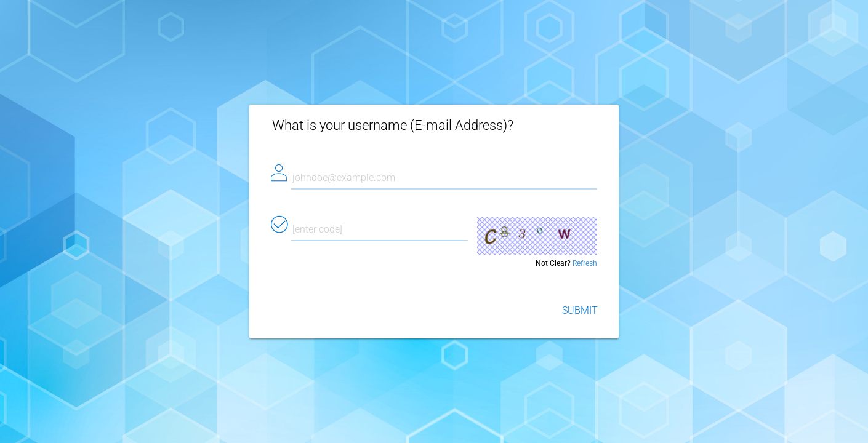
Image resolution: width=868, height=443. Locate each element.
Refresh (585, 263)
